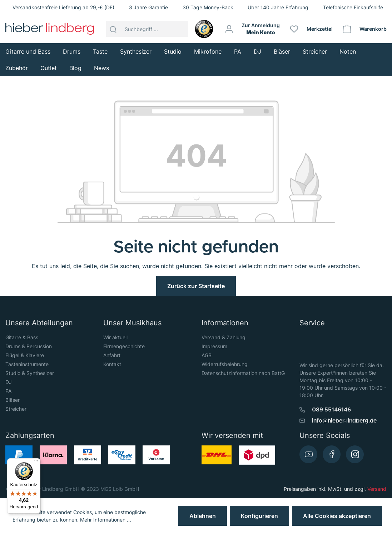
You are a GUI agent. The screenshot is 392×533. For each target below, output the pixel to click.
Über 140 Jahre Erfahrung (278, 7)
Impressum (214, 346)
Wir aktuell (115, 337)
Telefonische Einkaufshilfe (353, 7)
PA (8, 391)
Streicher (16, 409)
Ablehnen (203, 516)
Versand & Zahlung (224, 337)
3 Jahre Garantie (148, 7)
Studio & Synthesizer (30, 373)
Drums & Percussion (29, 346)
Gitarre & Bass (22, 337)
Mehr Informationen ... (106, 520)
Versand (377, 489)
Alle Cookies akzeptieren (337, 516)
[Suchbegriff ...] (154, 29)
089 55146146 (331, 410)
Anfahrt (112, 355)
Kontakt (112, 364)
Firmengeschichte (124, 346)
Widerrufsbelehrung (225, 364)
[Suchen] (113, 29)
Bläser (13, 400)
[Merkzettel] (312, 29)
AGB (207, 355)
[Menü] (36, 463)
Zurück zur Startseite (196, 286)
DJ (9, 382)
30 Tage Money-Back (208, 7)
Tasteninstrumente (27, 364)
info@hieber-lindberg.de (344, 421)
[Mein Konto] (253, 29)
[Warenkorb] (365, 29)
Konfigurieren (259, 516)
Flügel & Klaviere (25, 355)
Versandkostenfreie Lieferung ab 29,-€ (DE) (63, 7)
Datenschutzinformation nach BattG (243, 373)
